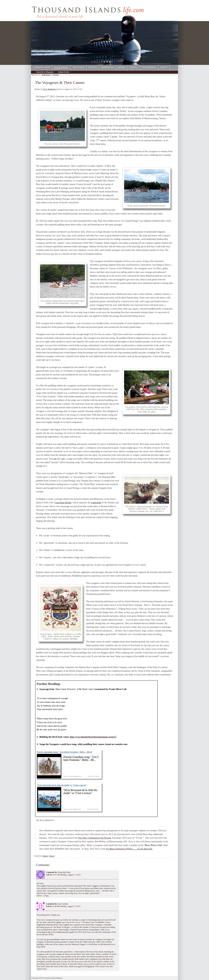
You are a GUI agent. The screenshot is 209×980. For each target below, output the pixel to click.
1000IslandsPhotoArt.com (162, 64)
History (45, 856)
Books (122, 67)
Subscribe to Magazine (45, 72)
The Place (78, 67)
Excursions (149, 67)
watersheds (96, 503)
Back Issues (61, 67)
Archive (39, 75)
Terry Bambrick (49, 89)
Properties (107, 67)
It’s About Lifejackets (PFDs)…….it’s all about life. (129, 849)
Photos (134, 67)
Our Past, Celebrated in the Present (95, 838)
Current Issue (42, 67)
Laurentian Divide (63, 503)
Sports (52, 856)
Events (93, 67)
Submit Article (64, 72)
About (164, 67)
